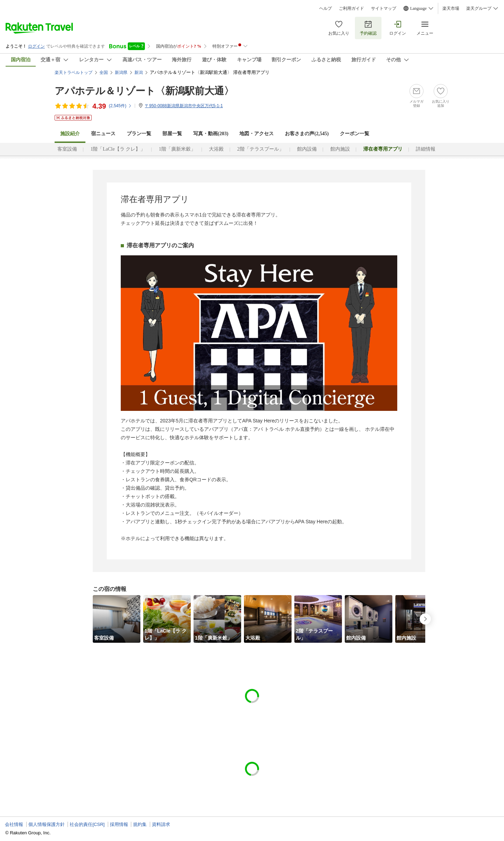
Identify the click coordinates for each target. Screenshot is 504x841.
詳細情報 (426, 149)
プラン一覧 (139, 134)
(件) (120, 106)
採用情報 (119, 824)
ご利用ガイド (351, 8)
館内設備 (307, 149)
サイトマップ (384, 8)
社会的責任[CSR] (87, 824)
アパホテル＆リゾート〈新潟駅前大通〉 (144, 91)
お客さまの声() (307, 134)
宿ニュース (103, 134)
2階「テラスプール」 (261, 149)
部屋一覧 (172, 134)
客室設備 (67, 149)
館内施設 (340, 149)
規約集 (140, 824)
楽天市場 (451, 8)
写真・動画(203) (211, 134)
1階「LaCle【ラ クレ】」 (118, 149)
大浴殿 (216, 149)
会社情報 (14, 824)
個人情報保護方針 (47, 824)
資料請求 (161, 824)
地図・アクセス (257, 134)
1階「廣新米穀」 (177, 149)
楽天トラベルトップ (73, 73)
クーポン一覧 (355, 134)
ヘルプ (325, 8)
